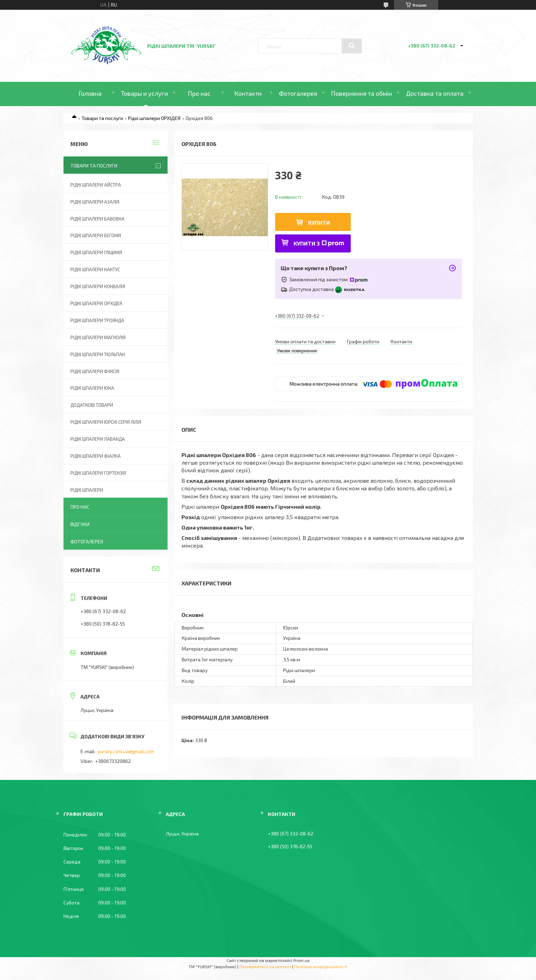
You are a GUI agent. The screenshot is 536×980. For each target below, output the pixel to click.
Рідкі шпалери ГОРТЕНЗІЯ (98, 473)
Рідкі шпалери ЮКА (92, 388)
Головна (90, 93)
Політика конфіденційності (321, 966)
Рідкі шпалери (87, 490)
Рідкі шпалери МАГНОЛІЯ (98, 337)
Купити (319, 222)
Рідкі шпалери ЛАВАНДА (98, 439)
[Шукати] (352, 46)
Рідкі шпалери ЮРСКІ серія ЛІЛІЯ (106, 422)
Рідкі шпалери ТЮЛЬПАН (98, 354)
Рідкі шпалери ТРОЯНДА (97, 320)
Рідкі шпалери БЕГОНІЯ (96, 235)
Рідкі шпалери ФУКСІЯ (95, 371)
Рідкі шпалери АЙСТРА (96, 185)
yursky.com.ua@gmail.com (126, 751)
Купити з (319, 243)
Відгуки (80, 524)
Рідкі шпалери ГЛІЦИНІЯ (96, 252)
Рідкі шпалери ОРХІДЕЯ (154, 118)
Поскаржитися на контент (265, 966)
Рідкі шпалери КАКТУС (95, 269)
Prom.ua (301, 960)
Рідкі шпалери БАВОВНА (97, 219)
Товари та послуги (102, 118)
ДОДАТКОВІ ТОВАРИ (92, 405)
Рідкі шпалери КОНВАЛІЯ (98, 286)
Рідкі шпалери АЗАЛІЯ (95, 202)
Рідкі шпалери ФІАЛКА (96, 456)
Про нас (199, 93)
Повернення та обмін (361, 93)
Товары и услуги (144, 93)
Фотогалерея (298, 93)
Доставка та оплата (435, 93)
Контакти (248, 93)
